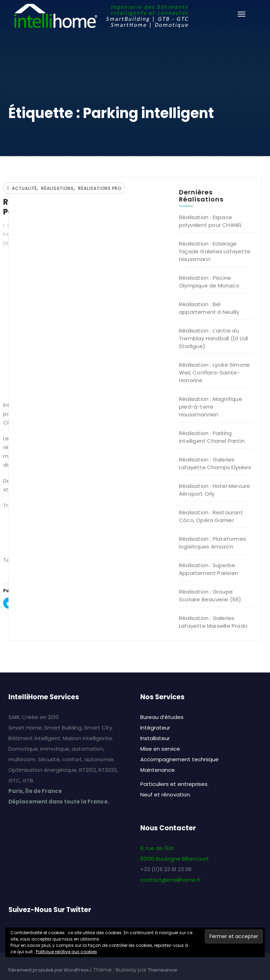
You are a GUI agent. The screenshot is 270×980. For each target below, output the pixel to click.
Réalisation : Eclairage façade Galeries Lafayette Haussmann (215, 251)
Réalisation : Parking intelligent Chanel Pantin (212, 437)
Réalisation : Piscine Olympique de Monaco (209, 282)
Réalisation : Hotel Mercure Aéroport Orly (214, 490)
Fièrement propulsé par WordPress (49, 970)
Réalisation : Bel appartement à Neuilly (209, 308)
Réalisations (57, 188)
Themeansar (163, 970)
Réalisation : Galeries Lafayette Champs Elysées (215, 463)
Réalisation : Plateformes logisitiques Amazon (213, 543)
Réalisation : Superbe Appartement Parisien (208, 569)
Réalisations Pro (100, 188)
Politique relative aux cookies (66, 952)
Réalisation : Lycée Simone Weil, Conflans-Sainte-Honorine (214, 373)
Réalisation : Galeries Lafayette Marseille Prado (213, 622)
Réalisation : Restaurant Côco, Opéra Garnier (211, 516)
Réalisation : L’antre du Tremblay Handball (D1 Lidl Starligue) (213, 338)
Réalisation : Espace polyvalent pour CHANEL (210, 221)
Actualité (24, 188)
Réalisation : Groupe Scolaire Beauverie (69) (210, 596)
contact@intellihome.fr (171, 880)
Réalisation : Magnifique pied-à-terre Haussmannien (211, 407)
